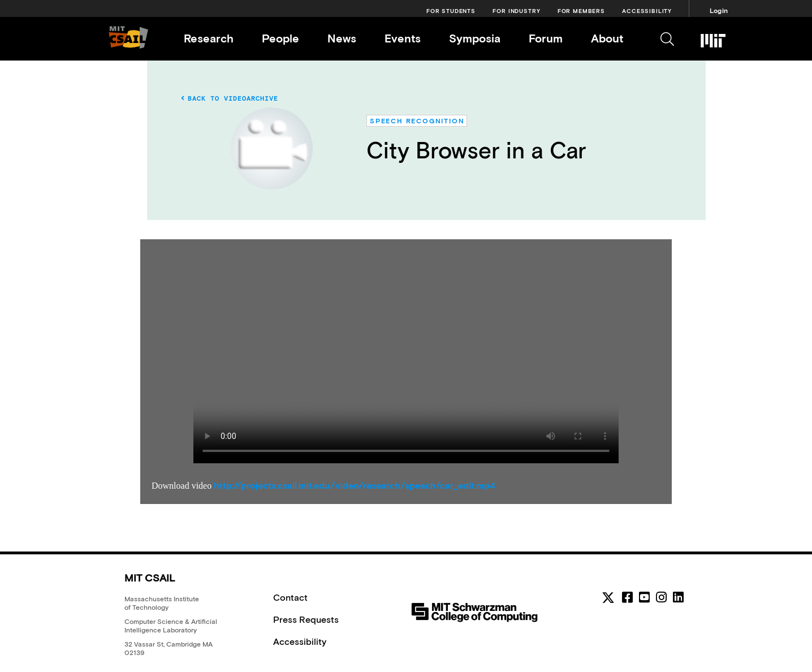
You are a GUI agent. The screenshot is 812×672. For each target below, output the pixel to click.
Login (719, 11)
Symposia (475, 38)
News (342, 38)
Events (403, 38)
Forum (546, 38)
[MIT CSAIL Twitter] (610, 600)
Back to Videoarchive (230, 98)
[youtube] (644, 597)
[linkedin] (678, 597)
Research (209, 38)
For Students (451, 11)
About (607, 38)
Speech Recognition (417, 121)
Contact (290, 597)
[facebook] (627, 597)
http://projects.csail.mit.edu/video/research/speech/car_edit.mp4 (355, 485)
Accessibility (647, 11)
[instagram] (661, 597)
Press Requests (306, 619)
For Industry (516, 11)
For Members (581, 11)
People (280, 38)
